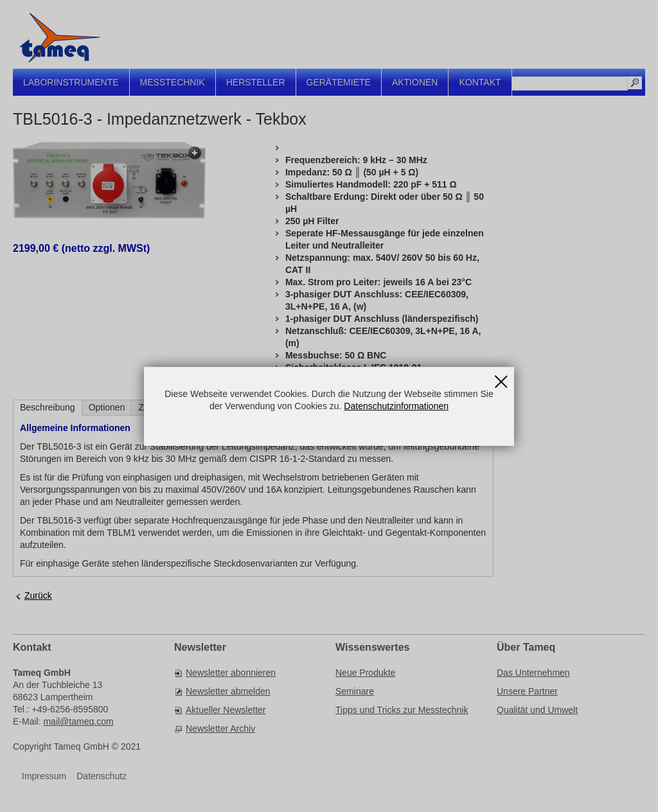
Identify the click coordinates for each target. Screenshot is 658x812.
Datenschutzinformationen (396, 406)
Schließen (501, 378)
